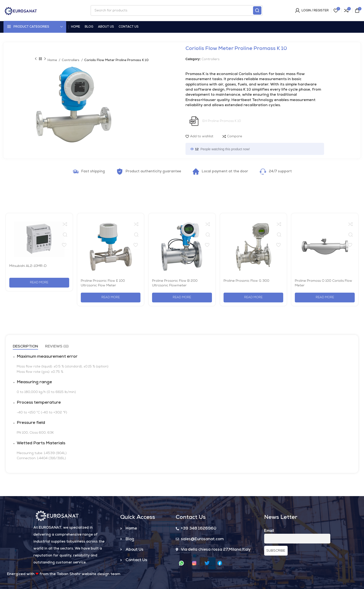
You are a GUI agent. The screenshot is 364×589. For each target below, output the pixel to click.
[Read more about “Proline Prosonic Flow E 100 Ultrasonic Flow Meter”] (111, 298)
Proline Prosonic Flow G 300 (246, 281)
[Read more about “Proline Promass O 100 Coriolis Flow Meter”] (325, 298)
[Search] (177, 10)
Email (269, 531)
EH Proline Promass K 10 (222, 121)
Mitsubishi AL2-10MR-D (28, 266)
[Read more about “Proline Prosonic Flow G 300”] (253, 298)
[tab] (25, 347)
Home (52, 60)
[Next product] (45, 59)
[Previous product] (36, 59)
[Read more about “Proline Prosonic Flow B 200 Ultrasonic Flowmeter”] (182, 298)
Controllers (71, 60)
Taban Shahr (69, 574)
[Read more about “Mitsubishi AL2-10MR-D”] (39, 283)
